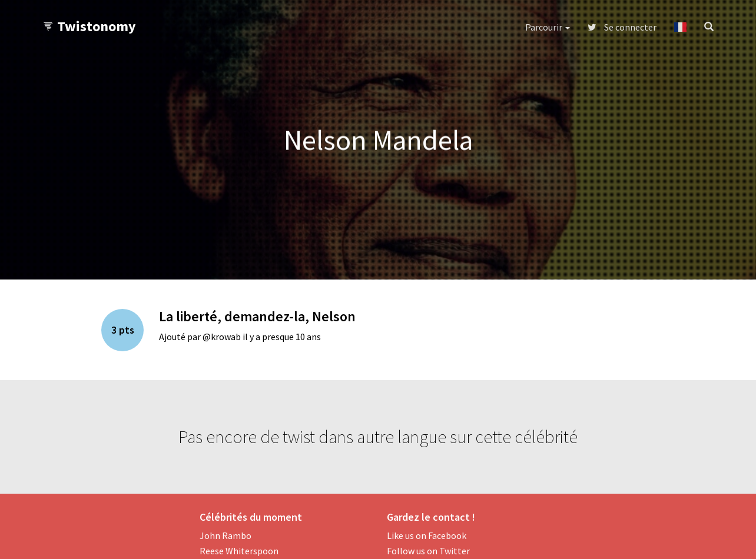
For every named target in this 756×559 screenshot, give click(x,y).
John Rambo (226, 535)
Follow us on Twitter (428, 551)
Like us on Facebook (427, 535)
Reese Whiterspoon (239, 551)
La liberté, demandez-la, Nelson (257, 316)
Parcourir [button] (548, 27)
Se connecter (622, 27)
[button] (680, 27)
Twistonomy (89, 26)
